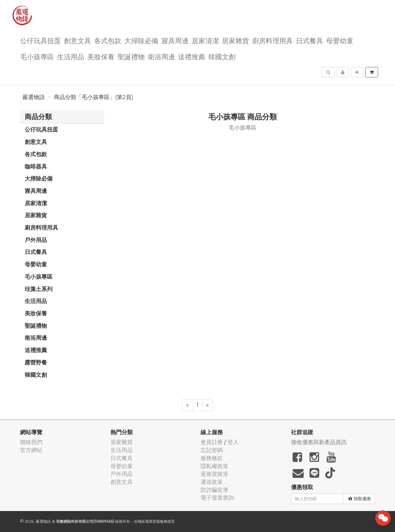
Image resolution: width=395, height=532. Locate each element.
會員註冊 (212, 442)
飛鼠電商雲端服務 (152, 521)
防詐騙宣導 (214, 490)
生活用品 (71, 56)
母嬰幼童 (340, 40)
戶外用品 (36, 240)
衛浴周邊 (161, 56)
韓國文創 (222, 56)
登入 (233, 442)
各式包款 (108, 40)
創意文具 (77, 40)
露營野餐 (36, 362)
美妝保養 (101, 56)
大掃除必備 (141, 40)
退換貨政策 (214, 474)
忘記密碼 (212, 450)
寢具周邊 (175, 40)
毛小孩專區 (37, 56)
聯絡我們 (31, 442)
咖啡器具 (36, 166)
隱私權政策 (214, 466)
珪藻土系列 (39, 289)
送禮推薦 (192, 56)
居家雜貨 (235, 40)
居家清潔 (205, 40)
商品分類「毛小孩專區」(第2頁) (94, 97)
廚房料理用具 (272, 40)
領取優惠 (360, 499)
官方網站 (31, 450)
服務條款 (212, 458)
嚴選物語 (34, 97)
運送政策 (212, 482)
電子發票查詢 (217, 498)
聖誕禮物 (131, 56)
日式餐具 (310, 40)
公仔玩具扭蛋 (40, 40)
